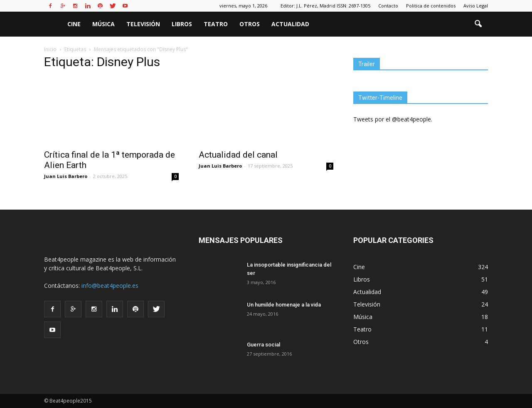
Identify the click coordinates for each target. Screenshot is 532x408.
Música (103, 24)
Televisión (143, 24)
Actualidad (290, 24)
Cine (74, 24)
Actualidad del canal (238, 155)
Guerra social (264, 345)
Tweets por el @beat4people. (393, 119)
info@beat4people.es (110, 286)
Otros (250, 24)
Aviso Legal (476, 6)
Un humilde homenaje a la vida (284, 305)
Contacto (388, 6)
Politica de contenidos (431, 6)
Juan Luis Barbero (66, 176)
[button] (478, 24)
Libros (182, 24)
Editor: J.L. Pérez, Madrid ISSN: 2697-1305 (325, 6)
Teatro (216, 24)
